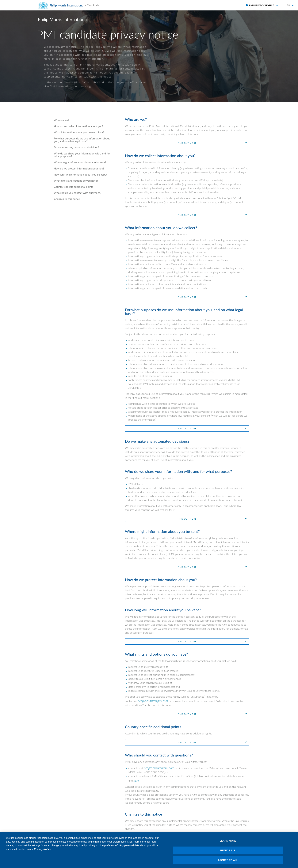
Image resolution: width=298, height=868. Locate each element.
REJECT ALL (228, 853)
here (136, 780)
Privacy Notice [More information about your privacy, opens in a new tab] (43, 851)
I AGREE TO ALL (228, 862)
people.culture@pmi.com (153, 701)
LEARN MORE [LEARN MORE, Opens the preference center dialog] (228, 843)
